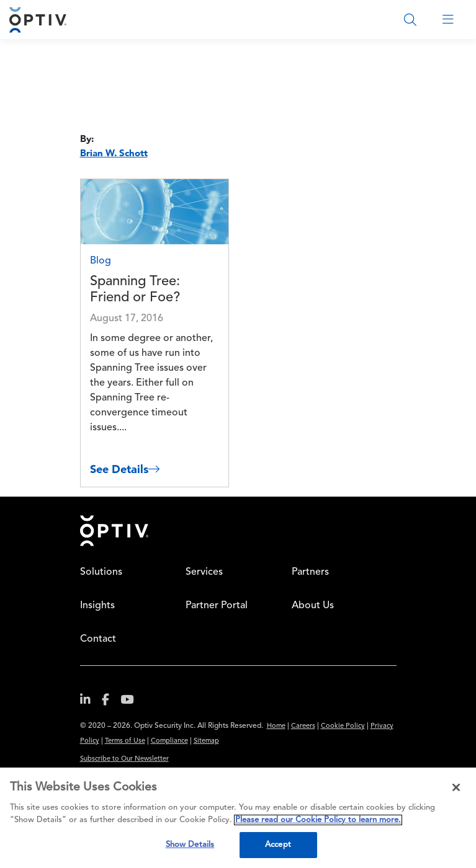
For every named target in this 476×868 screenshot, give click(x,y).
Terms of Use (125, 741)
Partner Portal (217, 606)
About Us (313, 606)
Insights (97, 606)
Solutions (101, 572)
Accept (278, 845)
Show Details (190, 845)
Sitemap (206, 741)
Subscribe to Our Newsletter (124, 759)
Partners (310, 572)
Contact (98, 639)
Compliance (169, 741)
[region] (238, 818)
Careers (303, 726)
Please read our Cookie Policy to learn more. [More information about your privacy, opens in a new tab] (318, 820)
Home (114, 531)
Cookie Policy (343, 726)
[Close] (456, 787)
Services (204, 572)
